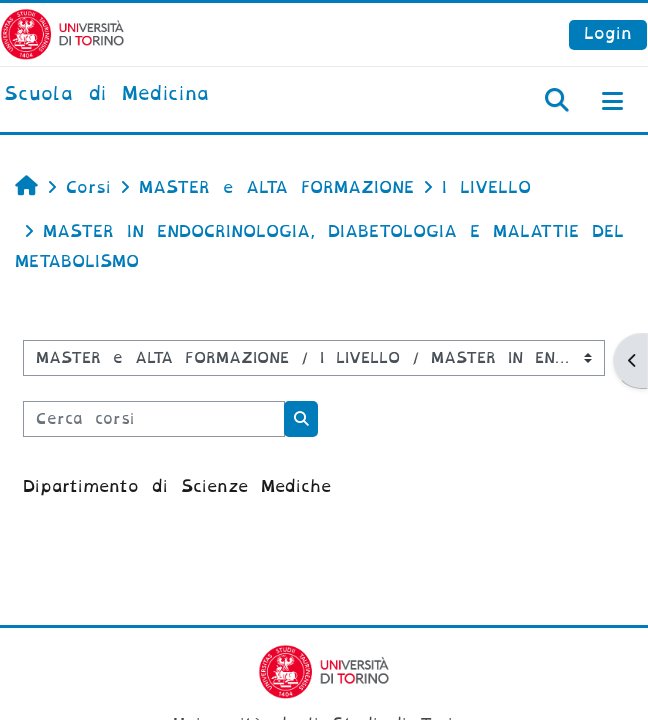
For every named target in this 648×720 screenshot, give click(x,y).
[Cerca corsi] (154, 419)
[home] (106, 95)
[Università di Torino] (62, 33)
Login (608, 33)
